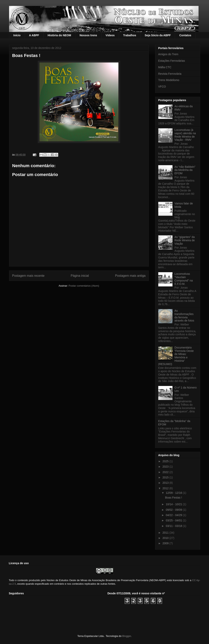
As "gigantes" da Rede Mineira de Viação (185, 240)
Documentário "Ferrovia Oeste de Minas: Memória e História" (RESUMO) (176, 356)
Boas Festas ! (173, 498)
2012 (166, 488)
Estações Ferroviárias (172, 61)
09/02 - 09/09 (174, 510)
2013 (166, 483)
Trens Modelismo (169, 80)
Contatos (185, 35)
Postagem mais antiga (130, 276)
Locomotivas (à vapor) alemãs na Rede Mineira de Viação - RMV (185, 135)
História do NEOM (59, 35)
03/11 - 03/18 (174, 526)
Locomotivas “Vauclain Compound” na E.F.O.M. (184, 279)
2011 (166, 533)
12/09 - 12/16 (174, 493)
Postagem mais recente (28, 276)
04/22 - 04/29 (174, 515)
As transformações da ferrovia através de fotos (184, 316)
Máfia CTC (165, 67)
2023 (166, 467)
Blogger (127, 636)
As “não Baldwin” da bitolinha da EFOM (185, 170)
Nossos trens (88, 35)
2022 (166, 472)
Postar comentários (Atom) (84, 286)
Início (17, 35)
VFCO (162, 87)
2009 (166, 543)
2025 (166, 461)
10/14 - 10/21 (174, 504)
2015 (166, 477)
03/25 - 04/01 (174, 520)
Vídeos (110, 35)
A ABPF (34, 35)
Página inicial (80, 276)
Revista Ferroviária (170, 74)
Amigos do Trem (168, 54)
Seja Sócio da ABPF (158, 35)
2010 (166, 538)
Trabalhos (130, 35)
